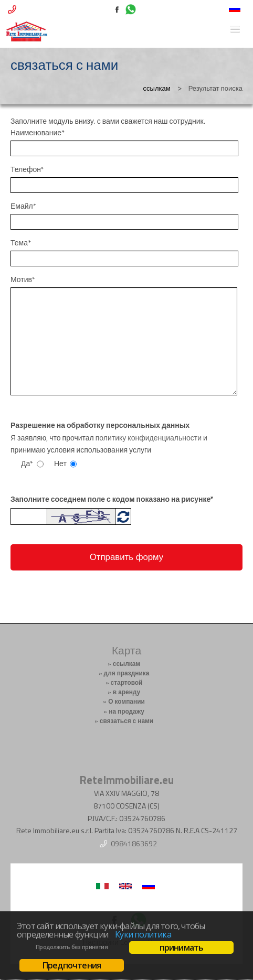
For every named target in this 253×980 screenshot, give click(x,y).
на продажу (126, 712)
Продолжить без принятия (72, 947)
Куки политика (143, 934)
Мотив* (23, 279)
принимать (182, 947)
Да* (27, 464)
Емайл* (23, 206)
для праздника (127, 673)
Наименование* (38, 133)
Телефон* (27, 169)
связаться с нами (126, 721)
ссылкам (157, 88)
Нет (60, 464)
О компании (126, 702)
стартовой (127, 683)
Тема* (21, 243)
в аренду (126, 692)
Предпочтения (72, 965)
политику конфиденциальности (149, 438)
